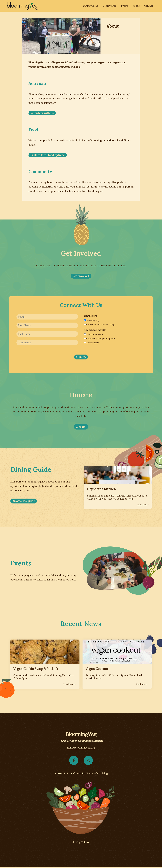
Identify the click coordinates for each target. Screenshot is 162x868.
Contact (149, 6)
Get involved (81, 276)
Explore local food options (48, 155)
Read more (70, 685)
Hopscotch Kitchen (102, 490)
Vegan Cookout (98, 669)
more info (143, 505)
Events (126, 6)
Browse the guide (24, 502)
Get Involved (111, 6)
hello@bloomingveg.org (81, 748)
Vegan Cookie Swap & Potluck (37, 669)
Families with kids (94, 335)
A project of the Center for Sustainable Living (81, 774)
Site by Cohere (81, 843)
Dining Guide (92, 6)
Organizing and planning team (100, 339)
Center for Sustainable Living (99, 325)
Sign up (81, 358)
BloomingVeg (92, 320)
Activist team (92, 343)
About (137, 6)
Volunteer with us (42, 113)
